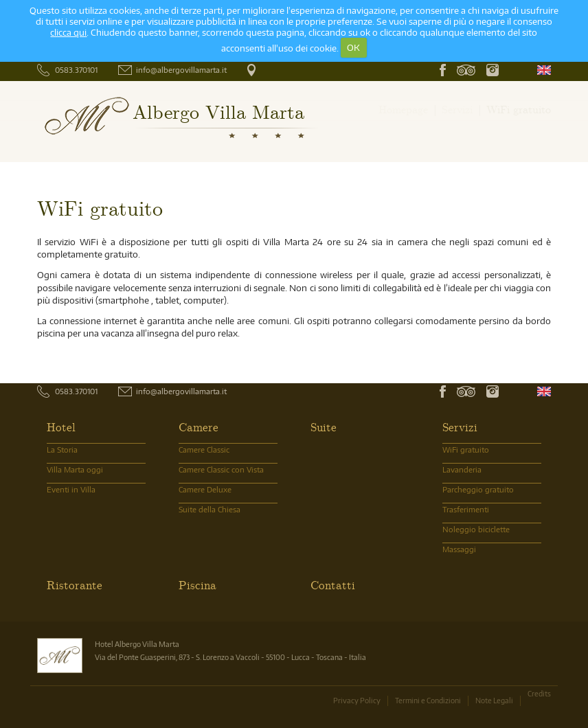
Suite (324, 426)
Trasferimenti (466, 509)
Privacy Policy (357, 700)
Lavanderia (462, 469)
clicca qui (68, 32)
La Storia (62, 450)
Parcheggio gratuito (478, 489)
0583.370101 (76, 70)
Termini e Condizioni (428, 700)
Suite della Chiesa (210, 509)
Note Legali (494, 700)
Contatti (333, 584)
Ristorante (75, 584)
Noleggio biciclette (476, 529)
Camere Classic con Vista (221, 469)
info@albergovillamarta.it (181, 70)
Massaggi (459, 549)
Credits (539, 693)
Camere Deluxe (205, 489)
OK (353, 47)
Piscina (197, 584)
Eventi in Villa (71, 489)
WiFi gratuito (466, 450)
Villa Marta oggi (75, 469)
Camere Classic (204, 450)
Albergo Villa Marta (218, 111)
